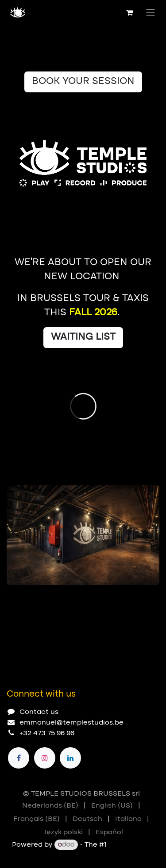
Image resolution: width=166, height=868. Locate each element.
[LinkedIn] (70, 758)
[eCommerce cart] (129, 12)
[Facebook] (19, 758)
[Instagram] (45, 758)
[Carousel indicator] (11, 599)
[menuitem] (50, 806)
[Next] (149, 599)
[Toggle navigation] (151, 12)
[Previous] (124, 599)
